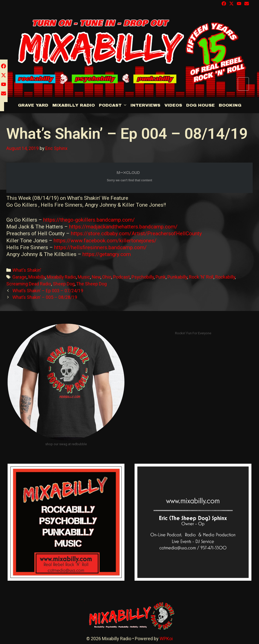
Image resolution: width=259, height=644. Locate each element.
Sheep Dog (64, 284)
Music (84, 277)
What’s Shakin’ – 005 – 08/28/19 (45, 297)
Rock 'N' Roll (201, 277)
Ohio (107, 277)
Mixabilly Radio (74, 105)
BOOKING (230, 105)
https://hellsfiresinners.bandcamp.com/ (100, 247)
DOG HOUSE (200, 105)
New (96, 277)
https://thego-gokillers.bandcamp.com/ (89, 220)
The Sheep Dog (92, 284)
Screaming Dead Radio (29, 284)
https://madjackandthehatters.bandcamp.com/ (123, 227)
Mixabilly (37, 277)
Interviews (145, 105)
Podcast (114, 105)
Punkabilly (177, 277)
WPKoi (166, 639)
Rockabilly (225, 277)
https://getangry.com (107, 254)
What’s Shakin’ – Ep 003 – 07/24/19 (48, 291)
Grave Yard (33, 105)
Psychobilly (143, 277)
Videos (173, 105)
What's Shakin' (27, 270)
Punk (161, 277)
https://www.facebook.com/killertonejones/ (105, 241)
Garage (19, 277)
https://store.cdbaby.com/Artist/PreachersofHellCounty (136, 233)
